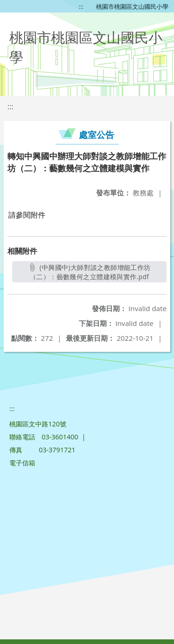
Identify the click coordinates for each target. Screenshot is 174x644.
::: (81, 6)
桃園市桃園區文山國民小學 (132, 6)
